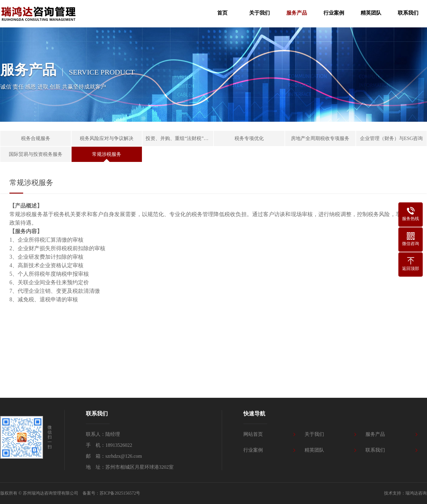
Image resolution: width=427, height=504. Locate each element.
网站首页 (253, 434)
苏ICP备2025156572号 (120, 493)
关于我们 (314, 434)
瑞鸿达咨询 (416, 493)
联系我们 (375, 450)
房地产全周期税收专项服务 (320, 138)
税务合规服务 (36, 138)
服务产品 (375, 434)
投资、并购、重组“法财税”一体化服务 (179, 138)
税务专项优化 (249, 138)
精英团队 (314, 450)
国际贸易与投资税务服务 (36, 154)
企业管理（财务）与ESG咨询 (391, 138)
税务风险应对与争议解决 (107, 138)
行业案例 (253, 450)
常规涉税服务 (107, 154)
